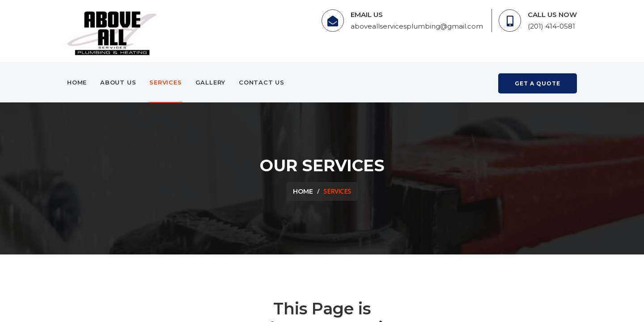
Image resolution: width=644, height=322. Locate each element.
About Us (118, 82)
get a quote (538, 83)
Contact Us (262, 82)
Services (165, 82)
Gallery (210, 82)
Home (77, 82)
